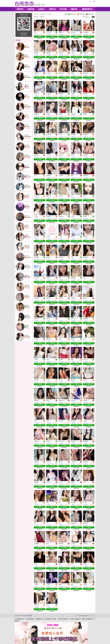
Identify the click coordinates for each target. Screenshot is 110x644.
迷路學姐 (29, 187)
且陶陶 (28, 317)
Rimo (28, 227)
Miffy (28, 327)
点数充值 (31, 9)
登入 (91, 1)
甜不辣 (28, 147)
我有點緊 (29, 107)
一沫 (28, 117)
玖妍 (28, 57)
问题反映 (74, 9)
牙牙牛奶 (29, 177)
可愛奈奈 (29, 157)
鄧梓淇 (28, 307)
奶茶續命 (29, 258)
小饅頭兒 (29, 267)
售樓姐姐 (29, 277)
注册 (94, 1)
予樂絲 (28, 337)
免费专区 (20, 9)
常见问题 (63, 9)
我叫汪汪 (29, 237)
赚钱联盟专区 (87, 9)
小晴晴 (28, 127)
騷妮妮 (28, 247)
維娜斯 (28, 207)
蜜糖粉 (28, 167)
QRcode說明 (24, 35)
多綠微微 (29, 77)
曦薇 (28, 197)
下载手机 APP (24, 15)
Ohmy (28, 47)
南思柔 (28, 67)
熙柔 (28, 87)
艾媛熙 (28, 287)
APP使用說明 (24, 33)
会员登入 (42, 9)
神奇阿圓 (29, 137)
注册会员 (52, 9)
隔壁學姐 (29, 217)
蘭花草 (28, 297)
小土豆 (28, 97)
